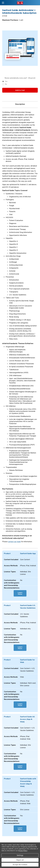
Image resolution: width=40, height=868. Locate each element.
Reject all (20, 860)
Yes (6, 81)
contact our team (14, 542)
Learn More (20, 593)
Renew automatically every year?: (20, 78)
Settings (20, 855)
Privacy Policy (23, 851)
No (6, 84)
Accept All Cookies (20, 865)
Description (20, 104)
